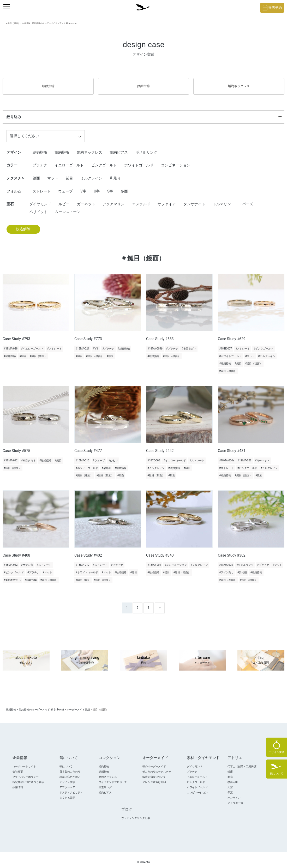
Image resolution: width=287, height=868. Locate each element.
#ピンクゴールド (264, 344)
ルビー (64, 199)
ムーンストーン (68, 207)
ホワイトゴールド (139, 161)
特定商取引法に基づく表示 (28, 777)
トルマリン (222, 199)
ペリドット (38, 207)
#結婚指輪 (10, 351)
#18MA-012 (11, 456)
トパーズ (246, 199)
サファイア (167, 199)
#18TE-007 (226, 344)
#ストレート (55, 344)
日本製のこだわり (70, 767)
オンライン (234, 793)
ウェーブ (65, 186)
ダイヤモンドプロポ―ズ (113, 777)
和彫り (115, 173)
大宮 (230, 783)
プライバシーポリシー (26, 772)
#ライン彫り (226, 568)
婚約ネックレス (239, 84)
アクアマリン (113, 199)
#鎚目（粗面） (254, 359)
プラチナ (40, 161)
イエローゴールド (69, 161)
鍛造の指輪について (154, 772)
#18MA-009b (155, 344)
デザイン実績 (67, 777)
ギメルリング (146, 148)
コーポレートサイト (24, 762)
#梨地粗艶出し (13, 575)
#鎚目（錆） (83, 575)
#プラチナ (108, 344)
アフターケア (67, 783)
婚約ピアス (119, 148)
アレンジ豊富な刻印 (154, 777)
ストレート (42, 186)
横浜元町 (233, 777)
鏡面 (36, 173)
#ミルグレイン (267, 351)
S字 (110, 186)
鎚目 (69, 173)
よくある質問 (67, 793)
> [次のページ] (160, 603)
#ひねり (113, 456)
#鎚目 (23, 351)
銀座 (230, 767)
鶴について (66, 762)
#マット (250, 351)
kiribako (143, 656)
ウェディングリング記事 (136, 813)
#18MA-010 (82, 456)
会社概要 (18, 767)
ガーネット (86, 199)
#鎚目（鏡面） (38, 351)
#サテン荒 (27, 560)
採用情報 (18, 783)
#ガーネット (262, 456)
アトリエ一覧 (235, 798)
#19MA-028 (11, 344)
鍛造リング (105, 783)
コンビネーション (176, 161)
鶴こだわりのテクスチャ (157, 767)
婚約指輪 (143, 84)
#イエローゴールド (32, 344)
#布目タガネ (189, 344)
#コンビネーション (176, 560)
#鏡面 (110, 351)
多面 (124, 186)
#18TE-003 (154, 456)
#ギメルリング (245, 560)
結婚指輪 (48, 84)
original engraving (85, 656)
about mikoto (26, 656)
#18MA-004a (227, 456)
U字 (97, 186)
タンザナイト (194, 199)
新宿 (230, 772)
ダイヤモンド (40, 199)
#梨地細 (106, 463)
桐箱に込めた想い (70, 772)
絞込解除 (23, 225)
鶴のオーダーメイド (154, 762)
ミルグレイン (91, 173)
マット (53, 173)
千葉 (230, 788)
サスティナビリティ (71, 788)
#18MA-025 (226, 560)
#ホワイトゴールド (230, 351)
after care (202, 656)
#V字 (96, 344)
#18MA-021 (82, 344)
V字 (83, 186)
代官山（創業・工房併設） (243, 762)
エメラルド (141, 199)
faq (261, 656)
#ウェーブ (99, 456)
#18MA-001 (154, 560)
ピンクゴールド (104, 161)
